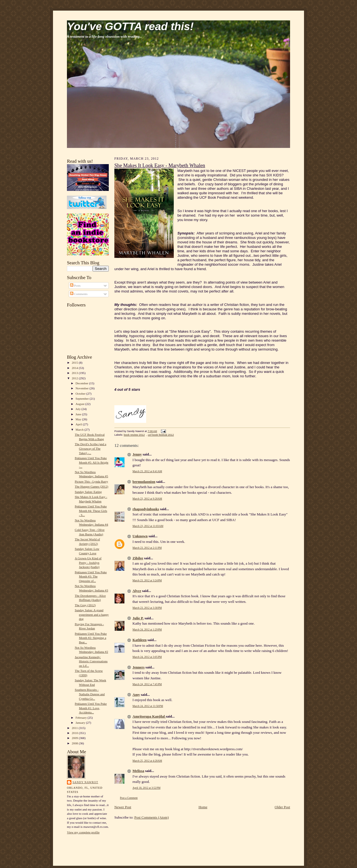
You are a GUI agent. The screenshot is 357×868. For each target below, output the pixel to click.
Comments (79, 294)
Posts (75, 286)
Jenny (137, 454)
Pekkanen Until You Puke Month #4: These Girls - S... (91, 511)
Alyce (137, 591)
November (83, 388)
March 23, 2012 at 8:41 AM (147, 471)
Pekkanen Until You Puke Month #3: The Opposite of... (91, 576)
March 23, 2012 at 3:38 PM (147, 608)
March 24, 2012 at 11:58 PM (148, 706)
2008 (75, 743)
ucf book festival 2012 (161, 435)
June (79, 414)
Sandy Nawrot (85, 782)
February (82, 718)
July (79, 409)
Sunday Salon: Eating (88, 492)
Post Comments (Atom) (152, 817)
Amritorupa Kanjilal (149, 716)
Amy (136, 695)
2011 (75, 728)
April (79, 424)
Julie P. (138, 618)
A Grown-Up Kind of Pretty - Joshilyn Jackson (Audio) (88, 563)
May (79, 419)
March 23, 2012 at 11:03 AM (148, 526)
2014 (75, 368)
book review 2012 (134, 435)
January (81, 723)
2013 (75, 373)
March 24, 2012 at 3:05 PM (147, 657)
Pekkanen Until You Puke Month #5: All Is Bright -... (92, 462)
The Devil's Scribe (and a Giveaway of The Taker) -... (91, 448)
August (80, 404)
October (81, 394)
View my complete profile (83, 832)
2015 (75, 363)
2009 (75, 738)
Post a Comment (129, 798)
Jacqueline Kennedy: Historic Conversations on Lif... (91, 661)
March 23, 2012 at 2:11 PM (147, 548)
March (80, 430)
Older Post (282, 807)
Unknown (140, 536)
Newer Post (123, 807)
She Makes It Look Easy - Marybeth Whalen (160, 166)
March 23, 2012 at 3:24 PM (147, 580)
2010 (75, 733)
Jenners (138, 667)
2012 (75, 378)
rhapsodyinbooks (146, 509)
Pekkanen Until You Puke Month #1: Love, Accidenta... (91, 708)
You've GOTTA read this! (130, 26)
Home (203, 807)
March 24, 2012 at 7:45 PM (147, 684)
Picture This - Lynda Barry (91, 481)
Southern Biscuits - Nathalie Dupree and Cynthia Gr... (90, 694)
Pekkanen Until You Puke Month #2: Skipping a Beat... (91, 638)
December (82, 383)
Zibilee (138, 558)
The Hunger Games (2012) (91, 486)
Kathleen (140, 640)
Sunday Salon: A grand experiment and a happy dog (92, 614)
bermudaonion (144, 482)
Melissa (138, 771)
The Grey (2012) (85, 605)
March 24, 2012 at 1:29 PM (147, 630)
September (83, 399)
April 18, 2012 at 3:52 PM (146, 788)
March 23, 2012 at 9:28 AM (147, 499)
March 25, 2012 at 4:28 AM (147, 761)
